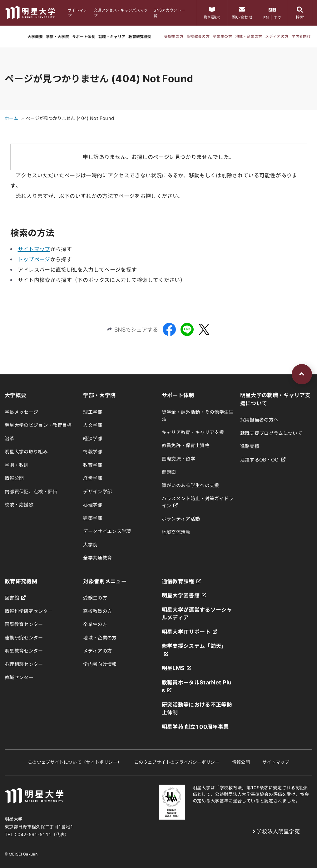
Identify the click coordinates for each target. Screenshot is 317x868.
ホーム (11, 118)
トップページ (34, 259)
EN (266, 17)
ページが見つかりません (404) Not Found (70, 118)
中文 (277, 17)
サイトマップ (34, 249)
